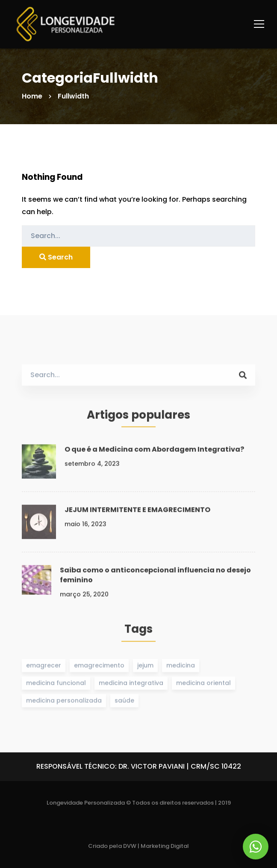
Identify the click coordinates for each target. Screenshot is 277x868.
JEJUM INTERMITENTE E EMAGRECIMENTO (137, 512)
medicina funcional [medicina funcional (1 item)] (56, 685)
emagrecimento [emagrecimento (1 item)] (99, 667)
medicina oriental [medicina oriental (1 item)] (203, 685)
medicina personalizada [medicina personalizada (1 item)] (64, 703)
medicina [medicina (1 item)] (181, 667)
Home (32, 96)
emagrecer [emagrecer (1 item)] (44, 667)
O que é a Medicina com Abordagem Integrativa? (154, 452)
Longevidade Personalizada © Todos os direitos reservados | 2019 (139, 803)
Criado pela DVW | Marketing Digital (138, 846)
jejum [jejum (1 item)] (145, 667)
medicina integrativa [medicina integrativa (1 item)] (131, 685)
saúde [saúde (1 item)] (124, 703)
